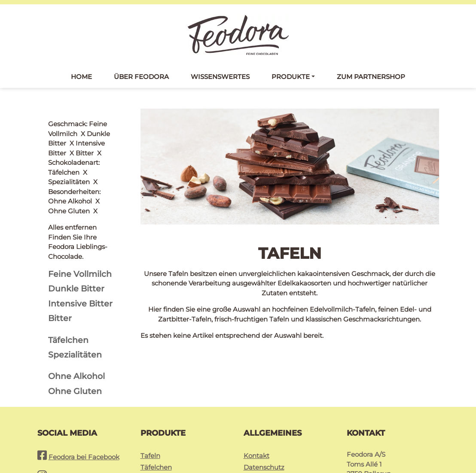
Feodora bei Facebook (84, 398)
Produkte (291, 77)
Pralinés (153, 420)
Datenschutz (264, 408)
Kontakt (256, 396)
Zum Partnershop (371, 77)
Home (81, 77)
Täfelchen (156, 408)
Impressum (262, 420)
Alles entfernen (72, 124)
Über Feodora (141, 77)
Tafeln (150, 396)
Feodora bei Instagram (85, 417)
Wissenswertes (220, 77)
